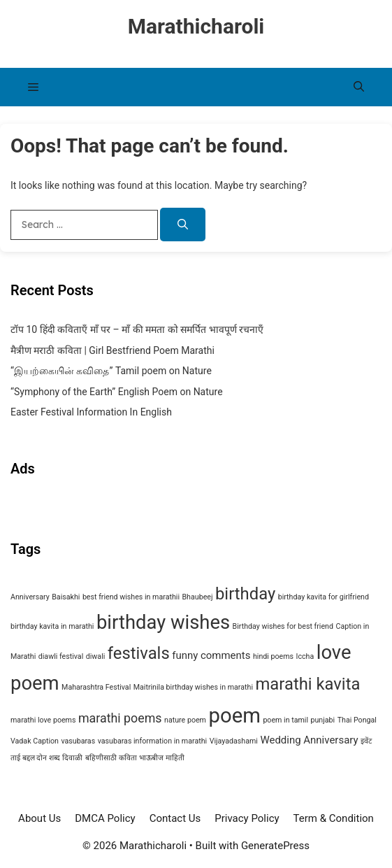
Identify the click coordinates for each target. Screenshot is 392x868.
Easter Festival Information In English (91, 412)
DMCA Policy (105, 818)
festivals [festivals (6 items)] (139, 653)
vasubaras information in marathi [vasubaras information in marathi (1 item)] (152, 741)
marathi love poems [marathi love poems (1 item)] (43, 720)
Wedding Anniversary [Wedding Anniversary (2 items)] (309, 740)
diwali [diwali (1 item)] (96, 656)
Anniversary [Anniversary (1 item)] (30, 597)
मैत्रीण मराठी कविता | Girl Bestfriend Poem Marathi (112, 350)
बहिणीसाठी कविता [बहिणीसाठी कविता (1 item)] (111, 758)
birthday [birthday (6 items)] (245, 594)
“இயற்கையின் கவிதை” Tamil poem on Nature (111, 371)
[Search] (183, 225)
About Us (39, 818)
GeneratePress (275, 846)
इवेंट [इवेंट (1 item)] (366, 741)
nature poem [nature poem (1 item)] (185, 720)
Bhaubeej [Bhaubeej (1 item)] (197, 597)
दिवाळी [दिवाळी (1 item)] (72, 758)
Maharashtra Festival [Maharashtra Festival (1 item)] (96, 687)
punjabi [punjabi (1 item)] (323, 720)
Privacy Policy (247, 818)
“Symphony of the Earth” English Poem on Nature (117, 392)
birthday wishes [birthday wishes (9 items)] (163, 622)
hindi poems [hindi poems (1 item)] (273, 656)
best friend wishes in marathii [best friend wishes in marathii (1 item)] (131, 597)
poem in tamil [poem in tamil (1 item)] (285, 720)
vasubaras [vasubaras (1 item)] (78, 741)
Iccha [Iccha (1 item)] (305, 656)
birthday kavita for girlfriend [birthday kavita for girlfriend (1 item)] (324, 597)
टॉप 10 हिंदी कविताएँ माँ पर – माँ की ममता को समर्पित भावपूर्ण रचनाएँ (137, 329)
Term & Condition (334, 818)
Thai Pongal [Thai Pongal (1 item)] (357, 720)
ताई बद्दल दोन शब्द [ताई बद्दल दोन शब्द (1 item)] (35, 758)
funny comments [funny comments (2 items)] (211, 655)
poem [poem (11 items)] (234, 716)
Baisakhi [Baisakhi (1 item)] (66, 597)
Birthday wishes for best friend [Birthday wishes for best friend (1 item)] (283, 626)
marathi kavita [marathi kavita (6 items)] (307, 684)
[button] (359, 87)
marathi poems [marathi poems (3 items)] (120, 718)
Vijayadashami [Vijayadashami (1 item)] (234, 741)
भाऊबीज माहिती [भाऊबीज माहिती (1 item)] (162, 758)
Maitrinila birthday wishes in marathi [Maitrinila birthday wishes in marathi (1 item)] (193, 687)
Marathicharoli (196, 26)
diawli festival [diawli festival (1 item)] (61, 656)
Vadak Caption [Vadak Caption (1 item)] (35, 741)
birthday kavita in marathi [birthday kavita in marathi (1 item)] (52, 626)
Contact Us (175, 818)
